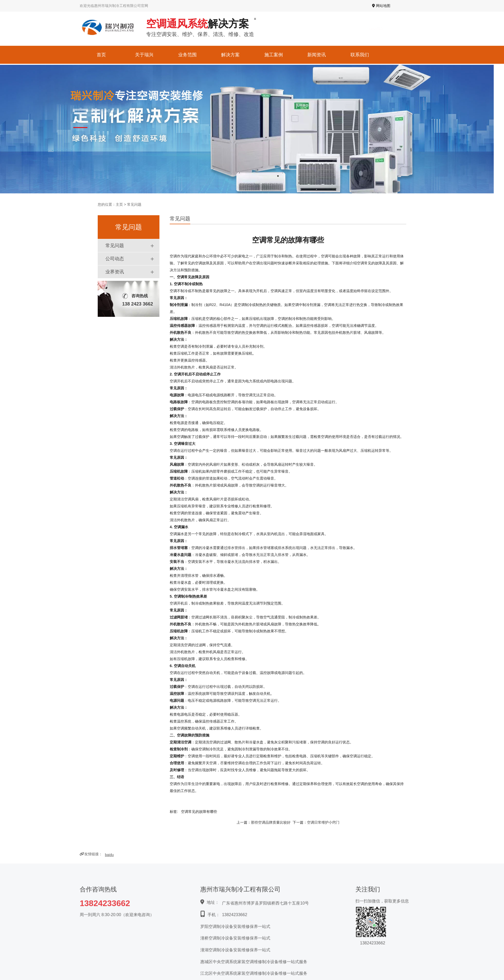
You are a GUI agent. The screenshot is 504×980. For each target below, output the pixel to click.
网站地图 (381, 6)
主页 (119, 204)
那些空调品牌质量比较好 (271, 822)
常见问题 (115, 246)
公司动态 (115, 259)
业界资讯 (115, 272)
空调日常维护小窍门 (323, 822)
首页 (101, 55)
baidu (109, 855)
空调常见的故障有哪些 (199, 812)
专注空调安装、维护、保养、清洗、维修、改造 (200, 27)
